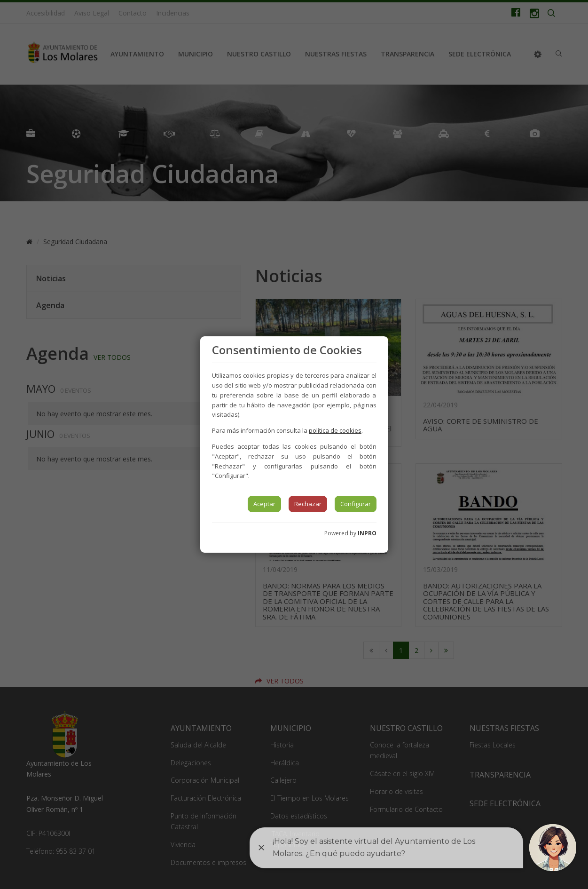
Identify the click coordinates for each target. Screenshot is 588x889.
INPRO (367, 533)
